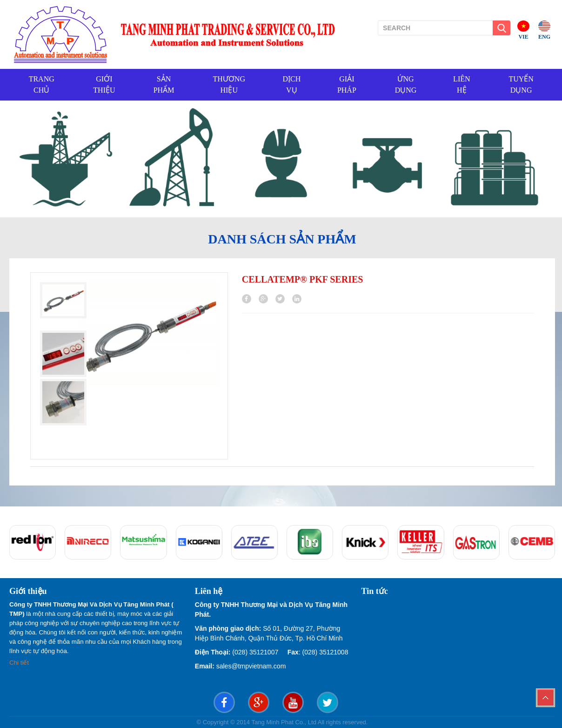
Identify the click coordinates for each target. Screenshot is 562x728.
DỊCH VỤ (291, 84)
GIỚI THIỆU (104, 84)
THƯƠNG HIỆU (229, 84)
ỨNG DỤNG (406, 84)
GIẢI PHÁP (347, 84)
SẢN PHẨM (164, 84)
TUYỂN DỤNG (521, 84)
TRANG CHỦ (42, 84)
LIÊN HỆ (462, 84)
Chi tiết (20, 663)
